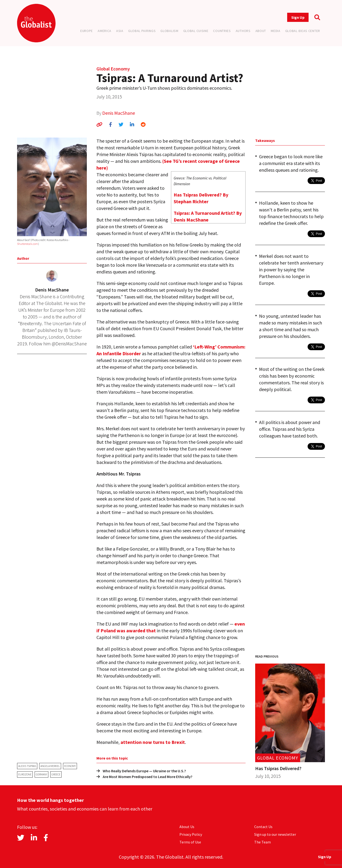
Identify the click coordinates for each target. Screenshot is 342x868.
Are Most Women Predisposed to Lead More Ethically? (144, 777)
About (261, 31)
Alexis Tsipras (27, 766)
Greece (56, 774)
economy (70, 766)
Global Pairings (142, 31)
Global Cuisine (196, 31)
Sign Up (298, 17)
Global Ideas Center (303, 31)
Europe (87, 31)
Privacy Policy (191, 834)
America (104, 31)
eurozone (25, 774)
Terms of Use (190, 842)
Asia (120, 31)
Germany (41, 774)
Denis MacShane (119, 113)
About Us (187, 827)
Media (276, 31)
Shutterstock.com (28, 244)
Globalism (169, 31)
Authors (243, 31)
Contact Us (263, 827)
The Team (263, 842)
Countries (222, 31)
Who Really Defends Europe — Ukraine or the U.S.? (141, 771)
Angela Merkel (50, 766)
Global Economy (113, 69)
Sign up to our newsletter (275, 834)
